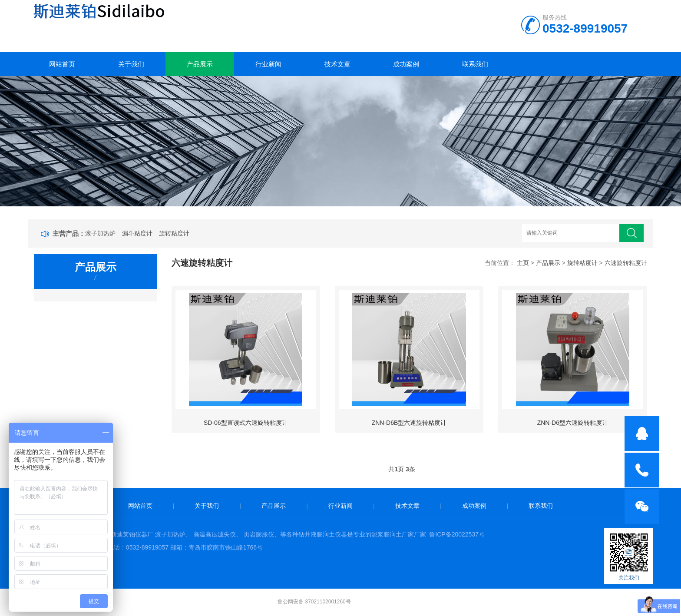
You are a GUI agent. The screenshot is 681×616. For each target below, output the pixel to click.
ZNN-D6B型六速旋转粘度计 (409, 423)
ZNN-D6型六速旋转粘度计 (573, 423)
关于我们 (131, 64)
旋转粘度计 (174, 233)
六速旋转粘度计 (626, 263)
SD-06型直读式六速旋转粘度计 (246, 423)
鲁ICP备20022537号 (457, 534)
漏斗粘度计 (137, 233)
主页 (523, 263)
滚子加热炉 (100, 233)
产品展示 (200, 64)
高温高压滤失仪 (215, 534)
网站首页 (62, 64)
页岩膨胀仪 (259, 534)
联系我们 (475, 64)
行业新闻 (268, 64)
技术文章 (337, 64)
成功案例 (406, 64)
